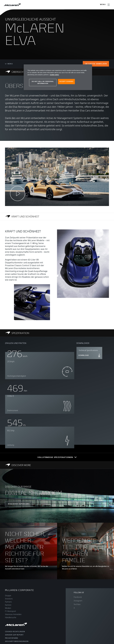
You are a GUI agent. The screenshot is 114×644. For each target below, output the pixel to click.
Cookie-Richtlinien (15, 632)
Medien (8, 608)
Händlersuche (11, 617)
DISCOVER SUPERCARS (19, 504)
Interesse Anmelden (13, 614)
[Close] (89, 67)
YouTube (77, 604)
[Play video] (18, 193)
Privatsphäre (12, 638)
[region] (58, 77)
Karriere (8, 605)
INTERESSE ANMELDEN (96, 64)
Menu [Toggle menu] (9, 64)
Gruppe (8, 596)
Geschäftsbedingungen (17, 641)
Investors (9, 599)
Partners (8, 602)
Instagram (78, 601)
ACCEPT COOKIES (66, 81)
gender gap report (14, 635)
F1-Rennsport (10, 611)
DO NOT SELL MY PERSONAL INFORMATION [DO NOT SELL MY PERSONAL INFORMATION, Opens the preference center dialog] (43, 82)
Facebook (78, 597)
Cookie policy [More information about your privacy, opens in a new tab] (54, 75)
